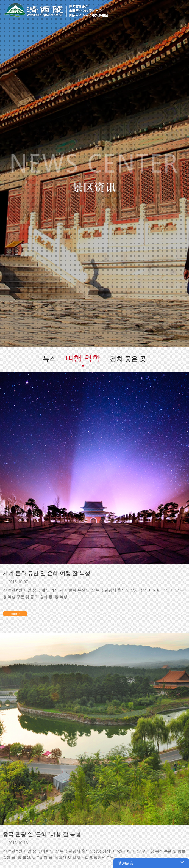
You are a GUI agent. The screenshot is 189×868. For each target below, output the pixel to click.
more (15, 614)
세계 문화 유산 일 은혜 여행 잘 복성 (47, 573)
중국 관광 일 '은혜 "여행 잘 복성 (42, 834)
